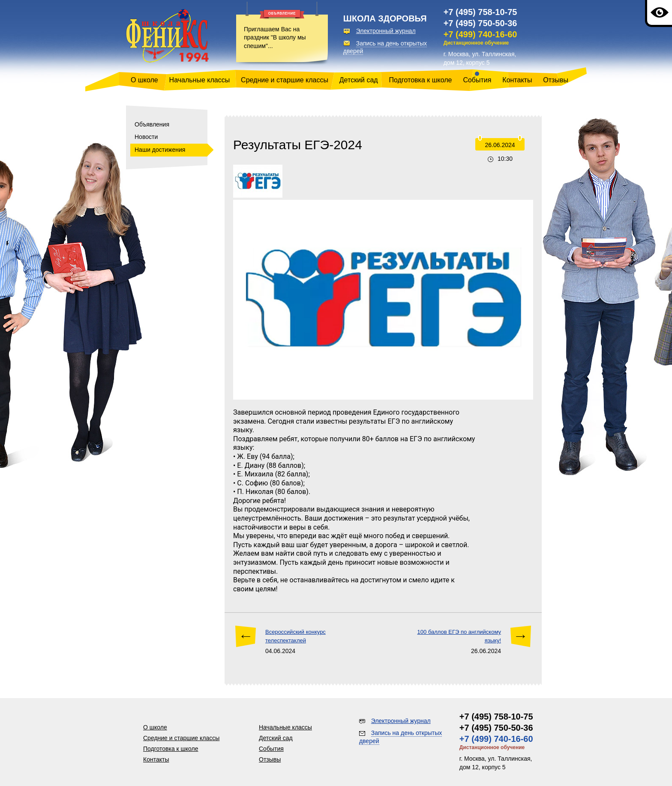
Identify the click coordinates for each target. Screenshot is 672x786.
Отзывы (556, 80)
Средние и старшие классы (285, 80)
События (477, 80)
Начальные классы (200, 80)
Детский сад (359, 80)
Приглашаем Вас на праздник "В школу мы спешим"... (275, 38)
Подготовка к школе (421, 80)
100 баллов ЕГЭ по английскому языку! (459, 636)
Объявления (152, 124)
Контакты (517, 80)
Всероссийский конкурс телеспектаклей (295, 636)
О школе (144, 80)
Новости (146, 137)
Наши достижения (160, 150)
